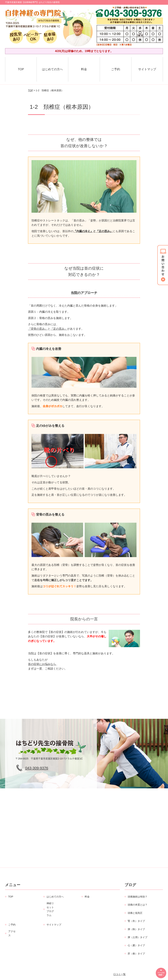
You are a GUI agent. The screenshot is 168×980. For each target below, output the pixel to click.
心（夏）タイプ (136, 945)
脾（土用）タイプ (138, 937)
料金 (84, 69)
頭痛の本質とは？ (138, 905)
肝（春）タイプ (136, 954)
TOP (21, 69)
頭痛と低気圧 (135, 913)
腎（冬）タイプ (136, 921)
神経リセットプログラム (50, 909)
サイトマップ (147, 69)
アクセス (12, 933)
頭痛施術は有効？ (138, 897)
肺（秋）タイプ (136, 929)
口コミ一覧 (120, 974)
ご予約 (116, 69)
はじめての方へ (52, 69)
